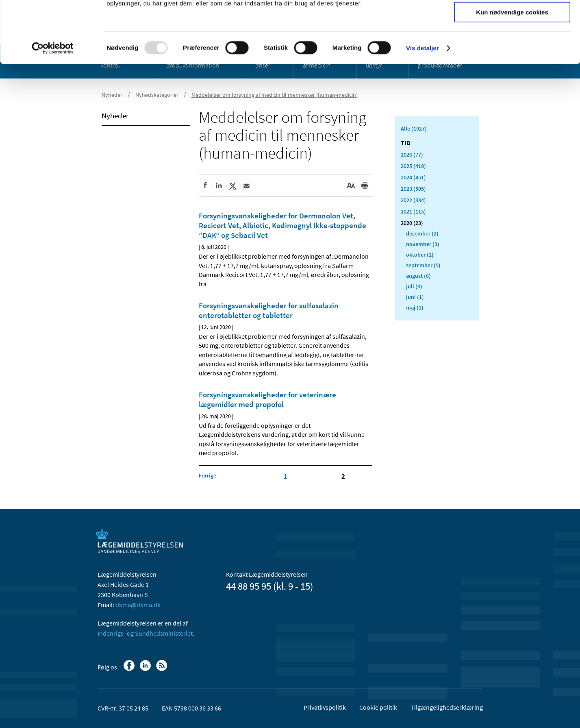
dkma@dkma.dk (138, 605)
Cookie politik (378, 707)
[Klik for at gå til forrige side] (207, 475)
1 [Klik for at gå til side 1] (286, 476)
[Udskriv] (365, 186)
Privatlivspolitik (325, 707)
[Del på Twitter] (233, 186)
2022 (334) (413, 200)
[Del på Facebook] (205, 186)
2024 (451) (413, 177)
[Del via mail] (247, 186)
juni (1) (415, 297)
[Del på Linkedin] (219, 186)
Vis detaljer (423, 104)
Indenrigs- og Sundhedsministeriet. (146, 633)
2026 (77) (412, 155)
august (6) (418, 276)
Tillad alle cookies (512, 20)
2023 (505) (413, 189)
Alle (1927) (414, 129)
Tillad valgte (512, 44)
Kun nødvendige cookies (512, 68)
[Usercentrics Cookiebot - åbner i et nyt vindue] (53, 104)
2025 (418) (413, 166)
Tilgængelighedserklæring (447, 707)
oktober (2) (420, 255)
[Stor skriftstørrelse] (351, 186)
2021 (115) (413, 211)
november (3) (423, 244)
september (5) (423, 265)
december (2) (422, 233)
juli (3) (414, 286)
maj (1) (415, 307)
